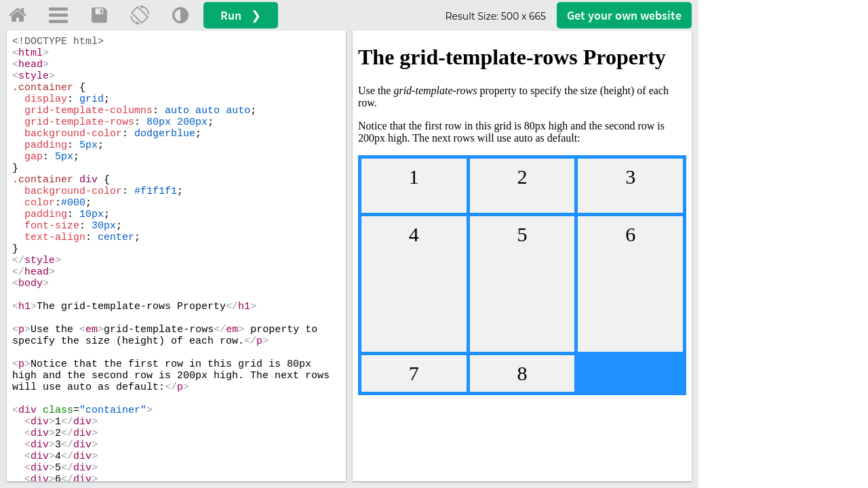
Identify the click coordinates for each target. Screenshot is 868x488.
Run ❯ (241, 15)
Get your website (624, 15)
